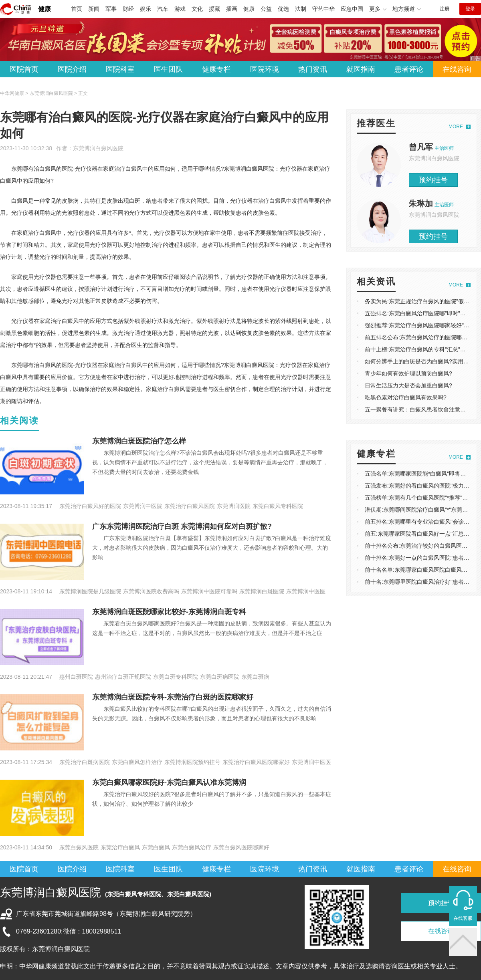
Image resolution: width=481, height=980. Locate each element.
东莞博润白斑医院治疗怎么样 (139, 441)
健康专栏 (216, 69)
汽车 (163, 9)
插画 (232, 9)
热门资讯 (313, 69)
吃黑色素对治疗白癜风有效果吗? (406, 397)
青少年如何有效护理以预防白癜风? (408, 373)
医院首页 (24, 69)
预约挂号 (433, 180)
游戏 (180, 9)
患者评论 (409, 69)
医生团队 (168, 69)
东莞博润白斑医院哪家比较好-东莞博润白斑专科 (169, 612)
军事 (111, 9)
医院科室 (120, 69)
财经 (128, 9)
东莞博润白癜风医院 (98, 148)
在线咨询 (457, 69)
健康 (44, 9)
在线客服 (463, 918)
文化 (197, 9)
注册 (445, 9)
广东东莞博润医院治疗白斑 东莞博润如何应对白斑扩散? (182, 526)
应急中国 (352, 9)
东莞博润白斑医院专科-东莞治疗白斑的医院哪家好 (173, 697)
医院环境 (265, 69)
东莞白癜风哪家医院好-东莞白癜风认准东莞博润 (169, 782)
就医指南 (361, 69)
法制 (301, 9)
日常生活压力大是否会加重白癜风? (408, 385)
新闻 (94, 9)
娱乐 (146, 9)
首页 (77, 9)
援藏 (214, 9)
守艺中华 (323, 9)
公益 (266, 9)
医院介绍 (72, 69)
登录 (470, 9)
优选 (283, 9)
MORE (456, 127)
